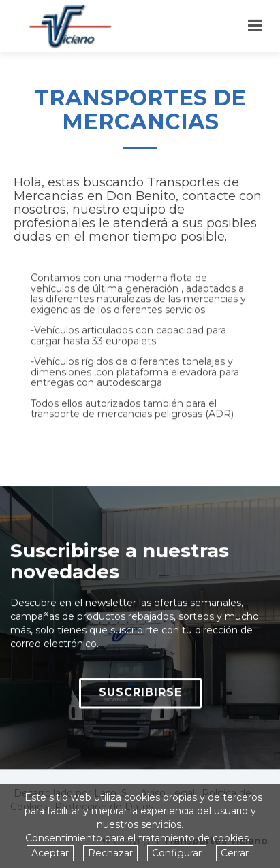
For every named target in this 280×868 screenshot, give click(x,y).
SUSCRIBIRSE (140, 698)
